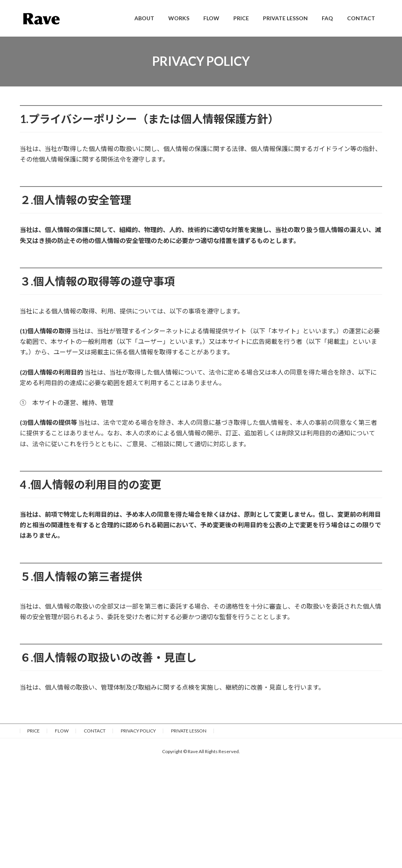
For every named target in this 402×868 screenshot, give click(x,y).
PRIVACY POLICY (138, 731)
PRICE (33, 731)
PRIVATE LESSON (189, 731)
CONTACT (95, 731)
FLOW (62, 731)
